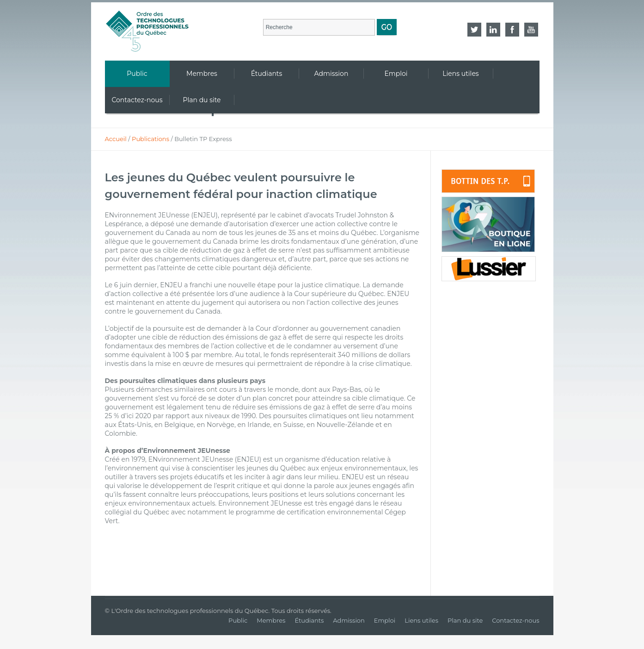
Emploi (385, 620)
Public (238, 620)
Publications (150, 139)
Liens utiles (421, 620)
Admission (349, 620)
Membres (271, 620)
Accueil (116, 139)
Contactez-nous (515, 620)
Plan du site (465, 620)
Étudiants (309, 620)
